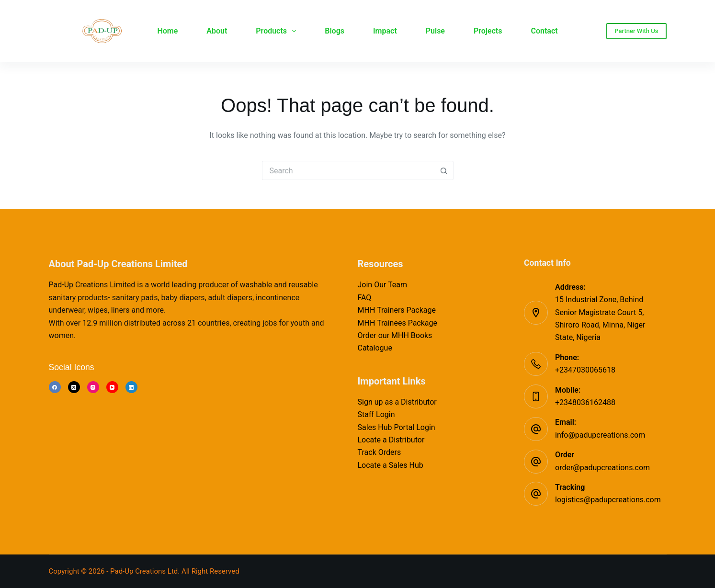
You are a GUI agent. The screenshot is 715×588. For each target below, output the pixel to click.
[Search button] (444, 170)
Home (167, 31)
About (217, 31)
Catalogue (375, 348)
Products (278, 31)
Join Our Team (383, 285)
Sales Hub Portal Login (397, 427)
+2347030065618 (585, 370)
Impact (385, 31)
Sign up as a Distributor (397, 402)
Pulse (435, 31)
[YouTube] (112, 387)
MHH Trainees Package (398, 323)
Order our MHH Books (395, 335)
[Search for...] (348, 170)
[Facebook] (55, 387)
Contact (544, 31)
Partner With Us (636, 31)
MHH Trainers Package (397, 310)
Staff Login (376, 414)
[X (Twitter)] (74, 387)
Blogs (335, 31)
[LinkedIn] (131, 387)
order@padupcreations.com (602, 468)
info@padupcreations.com (600, 435)
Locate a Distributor (391, 440)
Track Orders (380, 452)
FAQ (365, 298)
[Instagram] (93, 387)
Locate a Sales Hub (391, 465)
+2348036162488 (585, 402)
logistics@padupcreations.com (608, 500)
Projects (488, 31)
